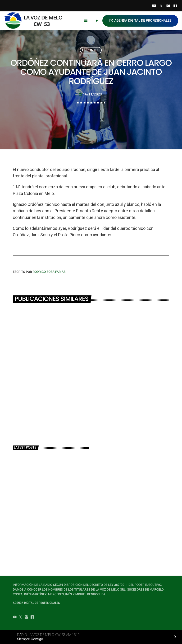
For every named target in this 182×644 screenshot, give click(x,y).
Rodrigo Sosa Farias (49, 272)
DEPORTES (91, 50)
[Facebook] (175, 6)
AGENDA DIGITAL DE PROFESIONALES (140, 21)
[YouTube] (154, 6)
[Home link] (35, 21)
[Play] (97, 21)
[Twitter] (161, 6)
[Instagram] (168, 6)
